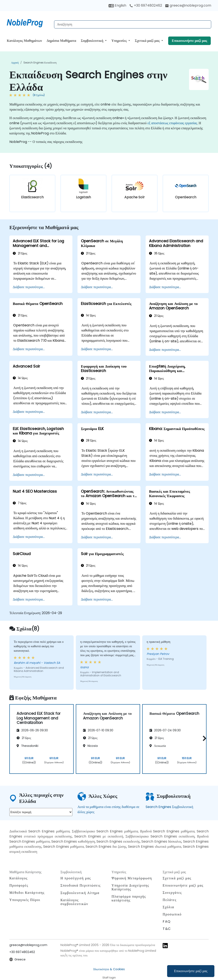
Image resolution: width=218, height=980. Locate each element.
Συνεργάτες (172, 893)
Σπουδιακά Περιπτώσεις (81, 885)
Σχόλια (168, 907)
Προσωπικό (172, 914)
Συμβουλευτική (92, 41)
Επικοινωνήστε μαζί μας (191, 971)
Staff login (109, 978)
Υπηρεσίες (119, 41)
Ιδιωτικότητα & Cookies (109, 969)
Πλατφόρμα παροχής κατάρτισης (129, 898)
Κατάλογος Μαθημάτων (24, 41)
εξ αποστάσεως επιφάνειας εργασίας (172, 123)
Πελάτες (170, 900)
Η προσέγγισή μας (76, 878)
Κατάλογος (19, 878)
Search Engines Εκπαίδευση (40, 63)
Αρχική (15, 63)
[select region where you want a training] (41, 812)
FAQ (167, 921)
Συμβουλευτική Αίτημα (80, 893)
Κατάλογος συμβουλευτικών (74, 902)
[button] (203, 738)
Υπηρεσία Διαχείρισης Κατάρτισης (130, 887)
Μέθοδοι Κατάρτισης (27, 893)
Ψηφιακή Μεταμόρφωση (132, 878)
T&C (167, 929)
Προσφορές (19, 885)
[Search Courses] (133, 24)
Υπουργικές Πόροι (25, 900)
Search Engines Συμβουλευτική (169, 807)
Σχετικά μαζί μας (148, 41)
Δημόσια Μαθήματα (61, 41)
